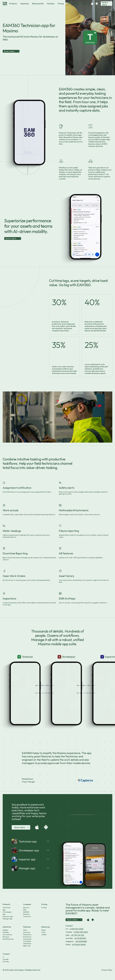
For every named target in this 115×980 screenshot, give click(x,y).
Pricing (61, 4)
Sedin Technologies (16, 970)
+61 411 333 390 (80, 938)
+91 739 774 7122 (77, 935)
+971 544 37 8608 (79, 944)
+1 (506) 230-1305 (81, 932)
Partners (51, 4)
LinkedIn (6, 959)
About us (86, 4)
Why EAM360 (73, 4)
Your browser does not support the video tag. (25, 670)
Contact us (27, 916)
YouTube (6, 962)
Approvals (27, 946)
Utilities (5, 930)
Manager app (8, 919)
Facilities (6, 932)
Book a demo (107, 4)
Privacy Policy (107, 970)
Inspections (27, 935)
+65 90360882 (81, 941)
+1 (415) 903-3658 (76, 929)
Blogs (44, 930)
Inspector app (8, 916)
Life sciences (7, 935)
